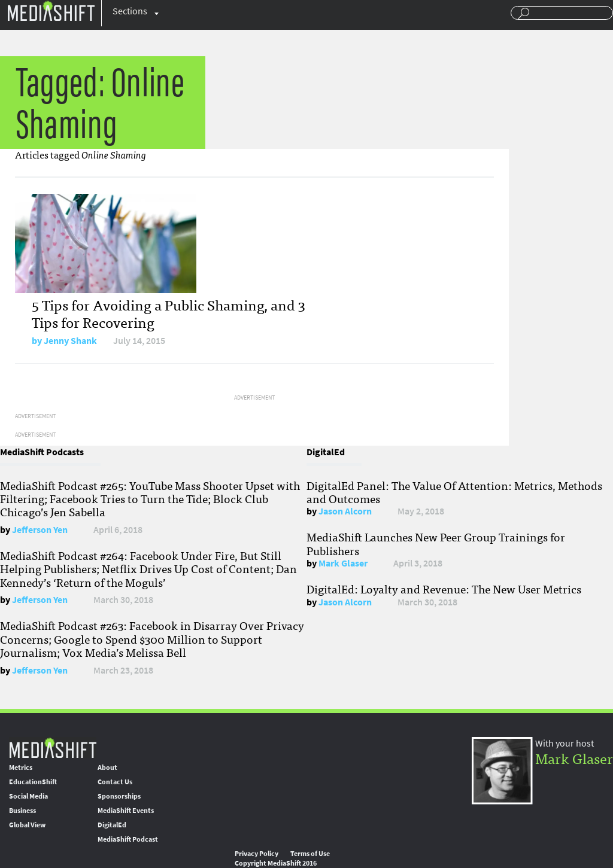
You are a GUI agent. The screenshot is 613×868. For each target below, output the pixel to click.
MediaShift (53, 747)
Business (22, 811)
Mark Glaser (343, 563)
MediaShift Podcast (128, 839)
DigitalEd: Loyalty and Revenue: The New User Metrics (444, 589)
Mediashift (51, 10)
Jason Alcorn (345, 511)
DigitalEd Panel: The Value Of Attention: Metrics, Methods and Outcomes (454, 492)
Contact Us (115, 782)
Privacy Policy (257, 854)
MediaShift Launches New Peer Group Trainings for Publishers (436, 543)
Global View (27, 825)
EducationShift (33, 782)
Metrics (21, 768)
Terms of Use (310, 854)
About (107, 768)
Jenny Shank (70, 341)
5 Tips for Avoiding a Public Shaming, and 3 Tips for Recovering (169, 313)
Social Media (28, 796)
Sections (130, 11)
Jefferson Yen (40, 530)
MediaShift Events (126, 811)
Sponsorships (119, 796)
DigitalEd (112, 825)
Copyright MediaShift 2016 (276, 863)
